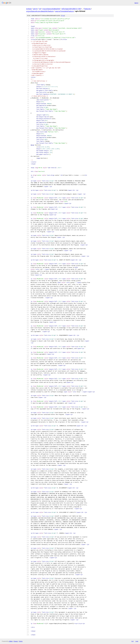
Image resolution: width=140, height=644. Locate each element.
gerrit (35, 9)
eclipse (29, 9)
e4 (40, 9)
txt (132, 641)
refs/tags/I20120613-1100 (71, 9)
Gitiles (11, 641)
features (87, 9)
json (137, 641)
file (63, 16)
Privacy (16, 641)
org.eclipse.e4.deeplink (51, 9)
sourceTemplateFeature (64, 11)
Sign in (136, 3)
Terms (21, 641)
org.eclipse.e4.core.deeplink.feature (40, 11)
